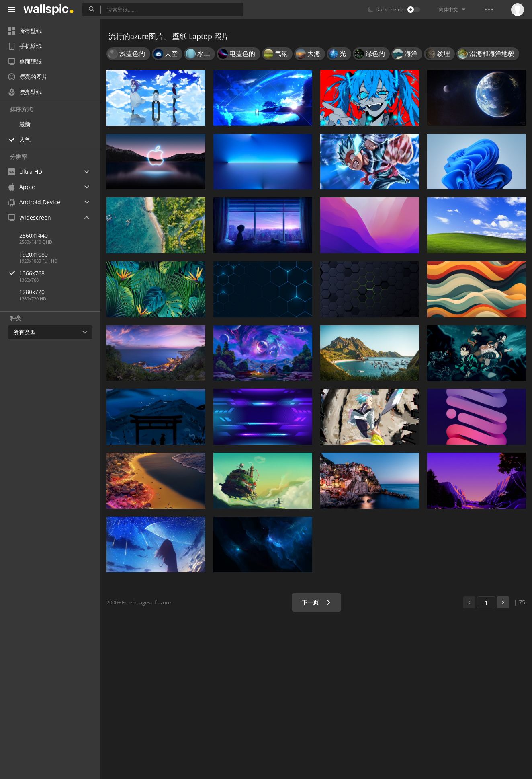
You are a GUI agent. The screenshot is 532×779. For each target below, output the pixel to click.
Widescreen (30, 217)
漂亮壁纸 (25, 92)
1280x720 (32, 292)
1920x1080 (34, 254)
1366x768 (60, 273)
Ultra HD (25, 172)
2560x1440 (34, 235)
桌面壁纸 (25, 61)
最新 (25, 124)
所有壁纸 (25, 31)
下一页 (316, 602)
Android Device (34, 202)
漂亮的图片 (28, 77)
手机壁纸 (25, 46)
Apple (21, 187)
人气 (25, 139)
